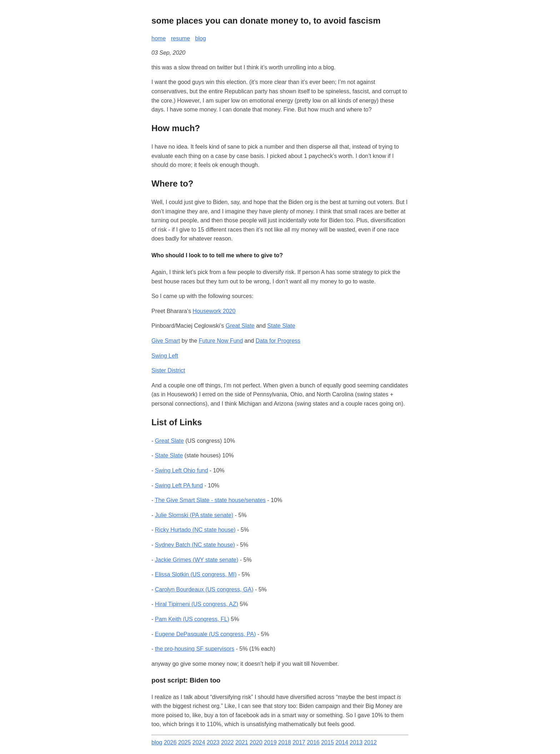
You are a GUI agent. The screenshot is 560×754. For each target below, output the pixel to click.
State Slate (281, 326)
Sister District (168, 370)
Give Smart (166, 341)
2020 (256, 742)
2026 (170, 742)
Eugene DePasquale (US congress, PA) (206, 634)
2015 (327, 742)
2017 (299, 742)
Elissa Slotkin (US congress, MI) (196, 574)
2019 (270, 742)
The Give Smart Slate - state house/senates (210, 500)
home (159, 38)
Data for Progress (278, 341)
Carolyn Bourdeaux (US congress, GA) (204, 589)
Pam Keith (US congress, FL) (192, 619)
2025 (185, 742)
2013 (356, 742)
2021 (242, 742)
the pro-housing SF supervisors (195, 649)
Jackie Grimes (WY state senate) (197, 560)
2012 (370, 742)
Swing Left (165, 356)
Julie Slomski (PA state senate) (194, 515)
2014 (342, 742)
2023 (213, 742)
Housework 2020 (214, 311)
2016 (313, 742)
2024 (199, 742)
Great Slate (240, 326)
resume (180, 38)
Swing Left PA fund (179, 485)
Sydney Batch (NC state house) (195, 545)
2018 (285, 742)
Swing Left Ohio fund (182, 470)
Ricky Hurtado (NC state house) (195, 530)
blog (200, 38)
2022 (227, 742)
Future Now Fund (221, 341)
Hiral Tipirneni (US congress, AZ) (197, 604)
